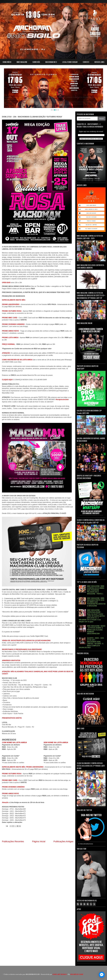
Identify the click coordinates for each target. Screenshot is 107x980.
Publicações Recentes (13, 841)
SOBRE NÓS (36, 62)
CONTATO (86, 62)
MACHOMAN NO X (51, 62)
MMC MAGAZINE (22, 62)
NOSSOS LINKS (99, 62)
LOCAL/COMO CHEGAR (70, 62)
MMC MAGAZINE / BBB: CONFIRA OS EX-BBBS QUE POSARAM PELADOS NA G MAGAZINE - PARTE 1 (96, 590)
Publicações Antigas (63, 841)
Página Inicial (39, 841)
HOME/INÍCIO (7, 62)
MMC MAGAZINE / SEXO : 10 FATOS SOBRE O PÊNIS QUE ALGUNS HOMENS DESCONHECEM (96, 630)
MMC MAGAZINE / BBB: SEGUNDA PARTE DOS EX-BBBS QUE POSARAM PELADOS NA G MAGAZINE (96, 602)
